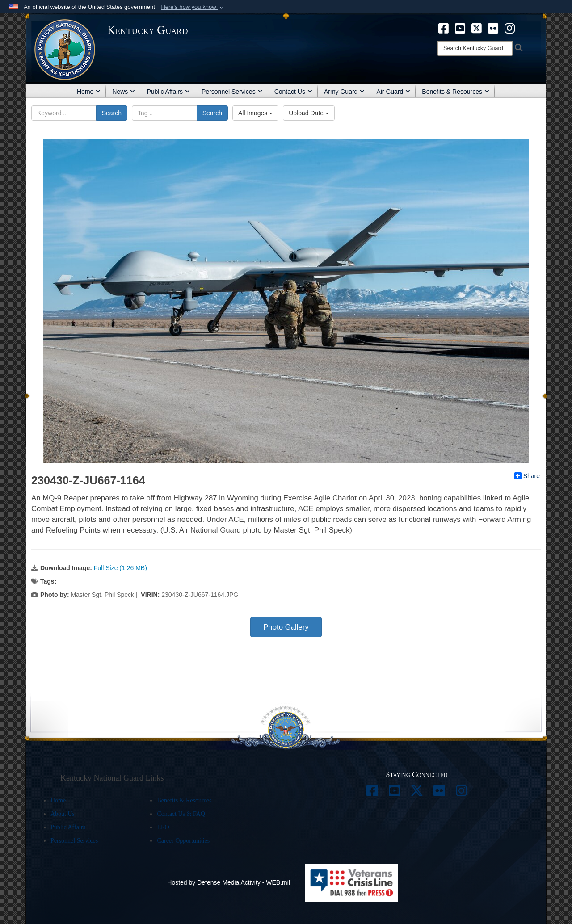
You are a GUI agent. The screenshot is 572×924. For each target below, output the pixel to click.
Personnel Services (232, 92)
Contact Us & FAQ (181, 814)
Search (112, 113)
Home (89, 92)
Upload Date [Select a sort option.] (309, 113)
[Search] (475, 48)
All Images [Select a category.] (255, 113)
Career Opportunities (183, 841)
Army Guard (344, 92)
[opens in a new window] (444, 28)
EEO (163, 827)
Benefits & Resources (456, 92)
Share (527, 476)
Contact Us (293, 92)
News (124, 92)
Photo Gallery (286, 627)
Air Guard (393, 92)
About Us (63, 814)
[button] (193, 7)
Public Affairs (168, 92)
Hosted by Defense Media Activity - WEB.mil (229, 882)
